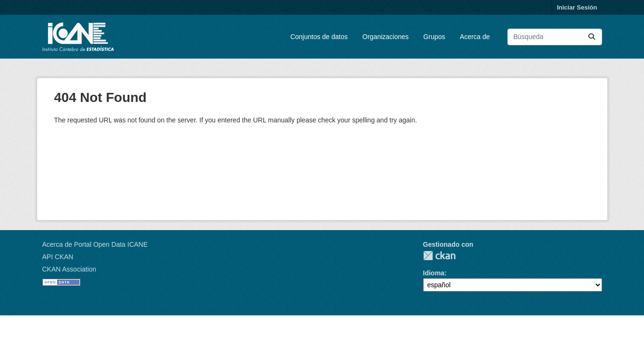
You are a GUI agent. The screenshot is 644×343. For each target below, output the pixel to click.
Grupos (434, 37)
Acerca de (475, 37)
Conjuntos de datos (319, 37)
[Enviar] (592, 37)
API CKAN (58, 257)
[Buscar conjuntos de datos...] (555, 37)
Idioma (434, 273)
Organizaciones (385, 37)
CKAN (439, 256)
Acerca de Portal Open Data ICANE (95, 244)
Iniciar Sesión (577, 7)
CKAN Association (69, 269)
